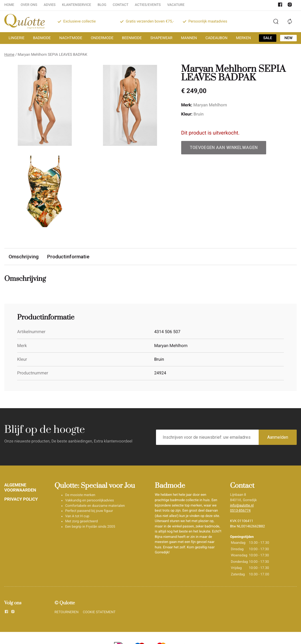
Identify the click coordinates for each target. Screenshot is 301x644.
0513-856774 (240, 511)
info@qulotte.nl (242, 506)
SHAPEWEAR (161, 38)
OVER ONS (29, 5)
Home (9, 55)
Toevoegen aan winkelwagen (224, 148)
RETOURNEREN (66, 612)
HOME (9, 5)
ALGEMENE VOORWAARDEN (20, 487)
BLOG (102, 5)
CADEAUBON (217, 38)
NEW (288, 38)
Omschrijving (24, 257)
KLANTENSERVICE (77, 5)
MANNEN (189, 38)
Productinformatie (68, 257)
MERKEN (243, 38)
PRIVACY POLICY (21, 499)
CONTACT (121, 5)
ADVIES (50, 5)
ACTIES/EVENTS (148, 5)
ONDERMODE (102, 38)
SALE (268, 38)
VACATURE (176, 5)
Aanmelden (278, 437)
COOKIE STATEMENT (99, 612)
